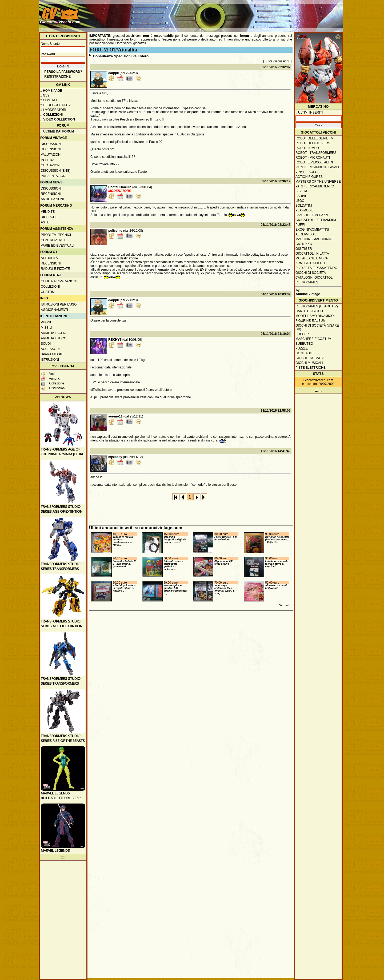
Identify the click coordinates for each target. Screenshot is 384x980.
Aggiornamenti (54, 310)
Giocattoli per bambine (316, 220)
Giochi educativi (310, 358)
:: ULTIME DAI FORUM (57, 131)
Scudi (46, 344)
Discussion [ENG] (56, 171)
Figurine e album (311, 321)
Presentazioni (54, 176)
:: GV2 (45, 95)
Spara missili (52, 354)
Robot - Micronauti (313, 158)
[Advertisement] (244, 13)
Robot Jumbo (307, 148)
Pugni (46, 322)
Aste (45, 222)
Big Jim (301, 191)
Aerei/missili (306, 234)
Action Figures (309, 177)
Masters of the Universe (318, 182)
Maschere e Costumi (314, 339)
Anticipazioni (52, 199)
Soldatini (304, 206)
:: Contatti (49, 100)
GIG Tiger (304, 249)
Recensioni (51, 149)
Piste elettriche (311, 368)
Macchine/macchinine (315, 239)
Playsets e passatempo (316, 268)
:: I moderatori (53, 110)
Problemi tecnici (56, 235)
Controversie (54, 240)
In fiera (48, 160)
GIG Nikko (304, 244)
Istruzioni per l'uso (59, 304)
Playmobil (304, 210)
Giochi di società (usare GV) (317, 327)
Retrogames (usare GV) (317, 306)
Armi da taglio (54, 333)
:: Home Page (51, 91)
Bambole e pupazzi (312, 215)
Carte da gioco (309, 311)
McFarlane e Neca (312, 258)
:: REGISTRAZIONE (56, 77)
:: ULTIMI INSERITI (309, 113)
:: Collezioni (51, 115)
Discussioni (51, 144)
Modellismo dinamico (315, 316)
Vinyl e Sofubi (308, 172)
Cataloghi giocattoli (314, 278)
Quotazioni (51, 165)
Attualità (49, 258)
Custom (48, 292)
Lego (300, 201)
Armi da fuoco (54, 338)
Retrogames (307, 282)
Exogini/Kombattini (312, 230)
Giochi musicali (309, 363)
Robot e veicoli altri (314, 162)
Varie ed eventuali (57, 246)
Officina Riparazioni (59, 281)
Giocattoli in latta (312, 254)
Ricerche (49, 217)
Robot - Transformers (316, 153)
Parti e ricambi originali (317, 167)
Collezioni (50, 287)
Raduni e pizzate (55, 269)
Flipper (302, 334)
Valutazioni (51, 155)
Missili (47, 328)
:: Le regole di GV (55, 105)
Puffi (300, 225)
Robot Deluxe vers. (313, 143)
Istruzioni (50, 360)
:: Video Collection (58, 119)
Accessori (50, 349)
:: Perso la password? (62, 72)
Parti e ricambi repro (315, 186)
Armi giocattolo (310, 263)
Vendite (48, 212)
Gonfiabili (304, 353)
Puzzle (302, 348)
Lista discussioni (277, 61)
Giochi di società (311, 273)
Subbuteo (304, 344)
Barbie (301, 196)
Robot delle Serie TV (314, 138)
